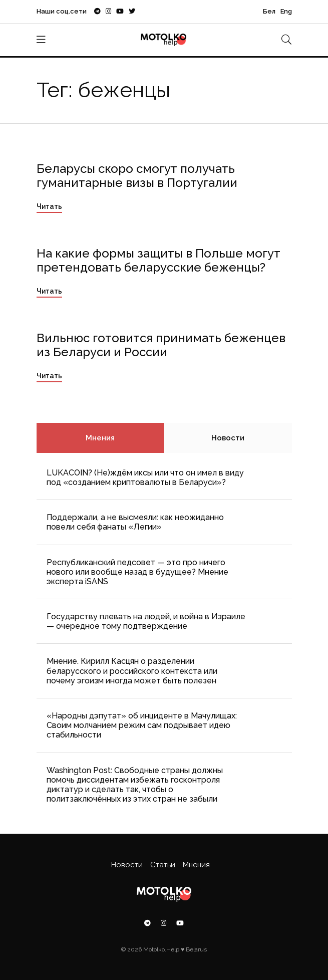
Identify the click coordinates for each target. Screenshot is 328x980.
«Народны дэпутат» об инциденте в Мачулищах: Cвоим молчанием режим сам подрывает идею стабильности (142, 725)
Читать (49, 206)
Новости (228, 438)
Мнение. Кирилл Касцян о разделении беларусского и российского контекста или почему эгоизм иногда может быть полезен (132, 671)
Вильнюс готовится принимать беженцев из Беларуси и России (161, 345)
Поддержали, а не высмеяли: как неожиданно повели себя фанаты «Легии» (135, 522)
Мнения (100, 438)
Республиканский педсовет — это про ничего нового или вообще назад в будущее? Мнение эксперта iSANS (137, 572)
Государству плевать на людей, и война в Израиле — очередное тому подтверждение (146, 621)
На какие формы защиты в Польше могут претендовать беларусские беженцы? (158, 261)
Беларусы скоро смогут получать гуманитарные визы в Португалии (137, 176)
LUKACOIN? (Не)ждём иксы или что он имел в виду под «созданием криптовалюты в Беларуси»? (145, 477)
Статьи (163, 865)
